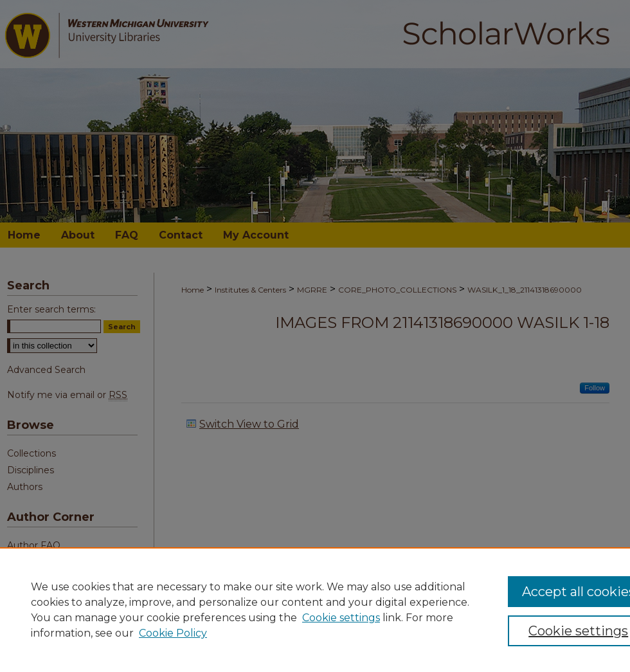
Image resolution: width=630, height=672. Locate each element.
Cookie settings (341, 618)
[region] (315, 610)
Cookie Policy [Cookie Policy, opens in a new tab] (173, 633)
